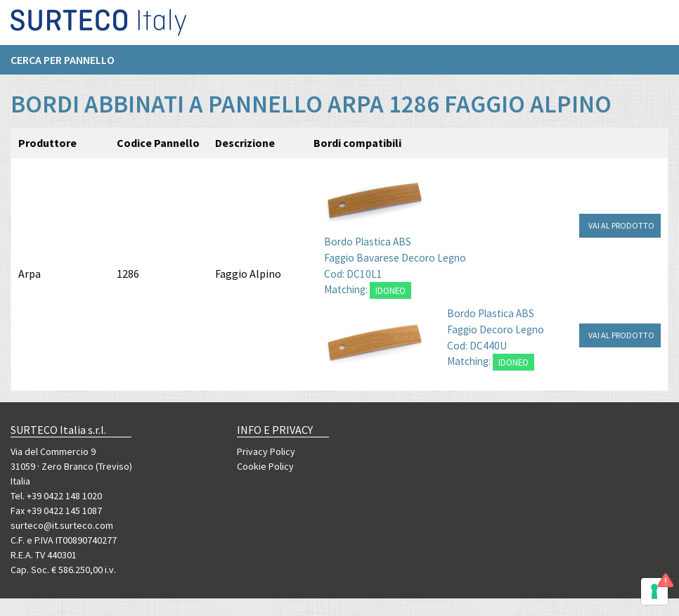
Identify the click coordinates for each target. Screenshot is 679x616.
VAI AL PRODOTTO (621, 225)
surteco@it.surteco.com (62, 525)
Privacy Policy (266, 451)
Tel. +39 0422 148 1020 (56, 496)
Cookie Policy (265, 466)
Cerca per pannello (63, 64)
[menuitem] (70, 64)
